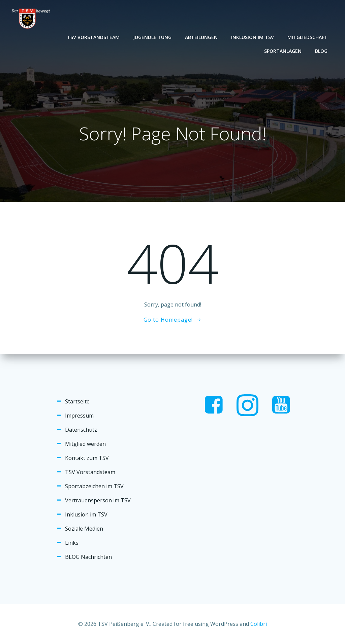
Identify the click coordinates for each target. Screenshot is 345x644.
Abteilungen (201, 37)
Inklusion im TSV (253, 37)
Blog (321, 51)
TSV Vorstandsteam (93, 37)
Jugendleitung (152, 37)
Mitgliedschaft (307, 37)
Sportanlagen (283, 51)
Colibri (259, 624)
